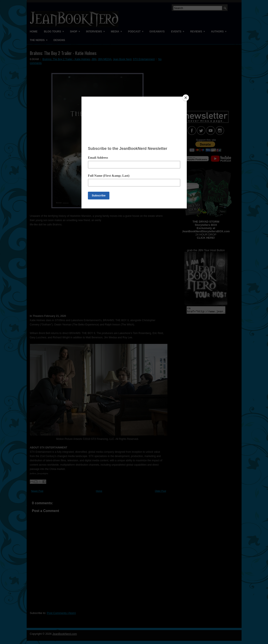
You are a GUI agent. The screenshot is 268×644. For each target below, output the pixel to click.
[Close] (186, 98)
